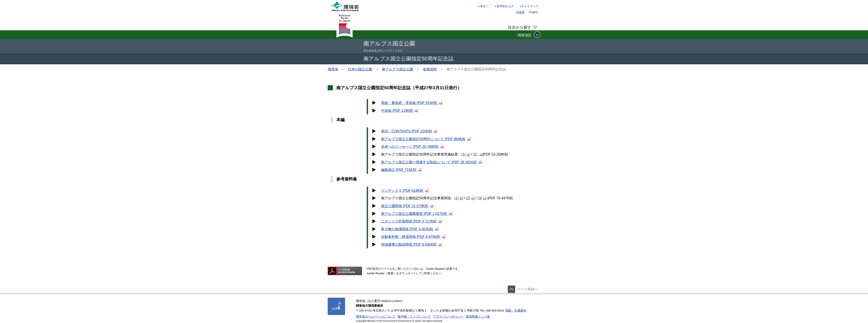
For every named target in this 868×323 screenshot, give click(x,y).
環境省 (333, 69)
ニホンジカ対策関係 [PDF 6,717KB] (412, 221)
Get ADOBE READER (345, 271)
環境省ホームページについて (376, 317)
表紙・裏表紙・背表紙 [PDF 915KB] (412, 103)
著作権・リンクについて (414, 317)
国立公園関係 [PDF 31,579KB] (407, 206)
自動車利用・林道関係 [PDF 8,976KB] (413, 237)
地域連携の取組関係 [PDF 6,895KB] (412, 244)
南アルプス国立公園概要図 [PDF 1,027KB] (417, 214)
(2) (478, 154)
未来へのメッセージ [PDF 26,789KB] (413, 147)
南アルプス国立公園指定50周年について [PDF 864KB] (426, 139)
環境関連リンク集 (478, 317)
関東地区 (525, 35)
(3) (482, 198)
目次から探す (519, 28)
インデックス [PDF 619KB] (405, 191)
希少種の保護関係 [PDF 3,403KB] (410, 229)
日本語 (520, 12)
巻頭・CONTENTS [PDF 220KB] (409, 131)
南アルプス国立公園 (398, 69)
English (534, 12)
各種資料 (430, 69)
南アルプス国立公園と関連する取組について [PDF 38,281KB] (432, 162)
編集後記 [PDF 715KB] (401, 170)
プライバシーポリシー (448, 317)
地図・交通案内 (516, 311)
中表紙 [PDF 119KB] (400, 111)
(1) (466, 154)
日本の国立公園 (360, 69)
